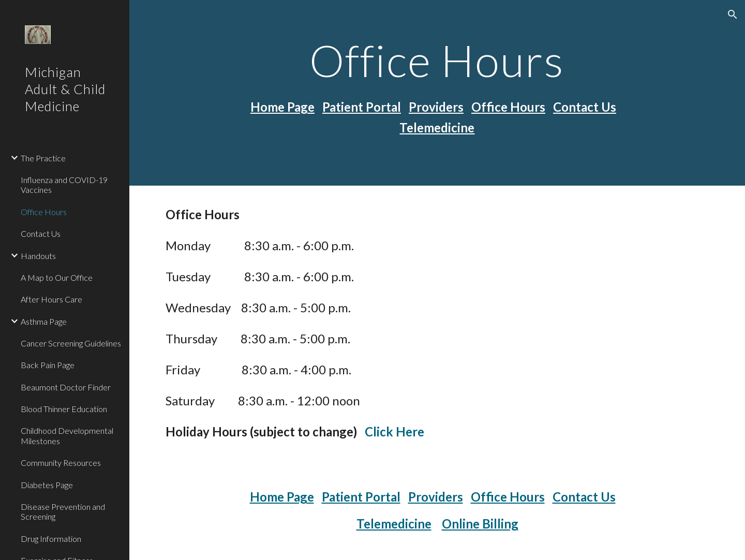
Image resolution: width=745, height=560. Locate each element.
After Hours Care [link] (51, 299)
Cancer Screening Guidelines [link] (71, 343)
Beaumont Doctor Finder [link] (66, 387)
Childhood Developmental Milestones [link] (67, 435)
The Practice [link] (43, 158)
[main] (437, 60)
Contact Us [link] (41, 233)
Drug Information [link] (51, 539)
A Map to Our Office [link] (57, 277)
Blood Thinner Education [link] (64, 409)
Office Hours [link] (44, 212)
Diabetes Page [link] (47, 485)
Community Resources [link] (61, 463)
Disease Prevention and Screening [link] (63, 511)
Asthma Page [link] (44, 321)
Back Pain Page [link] (48, 365)
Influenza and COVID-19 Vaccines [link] (64, 185)
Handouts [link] (38, 256)
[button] (733, 14)
